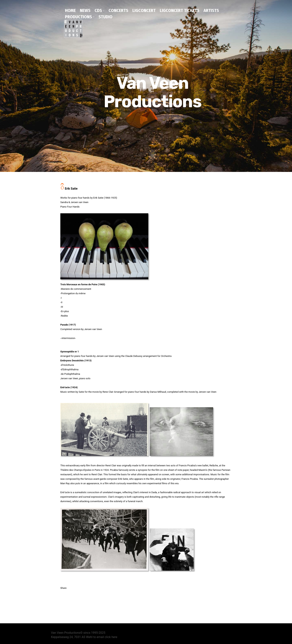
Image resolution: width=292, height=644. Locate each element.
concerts (118, 10)
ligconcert (144, 10)
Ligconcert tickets (180, 10)
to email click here (105, 637)
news (85, 10)
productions (78, 17)
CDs (98, 10)
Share (63, 588)
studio (105, 17)
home (70, 10)
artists (211, 10)
